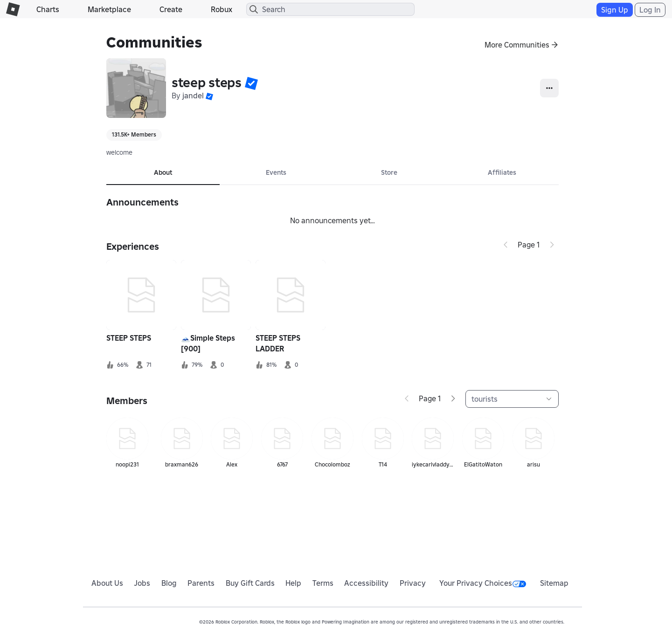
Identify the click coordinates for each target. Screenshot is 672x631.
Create (171, 9)
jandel (193, 96)
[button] (251, 83)
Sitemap (554, 583)
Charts (48, 9)
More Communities (517, 45)
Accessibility (366, 583)
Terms (323, 583)
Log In (650, 10)
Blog (169, 583)
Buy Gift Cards (250, 583)
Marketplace (109, 9)
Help (293, 583)
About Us (107, 583)
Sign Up (615, 10)
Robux (222, 9)
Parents (201, 583)
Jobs (142, 583)
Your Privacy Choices (483, 583)
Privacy (413, 583)
